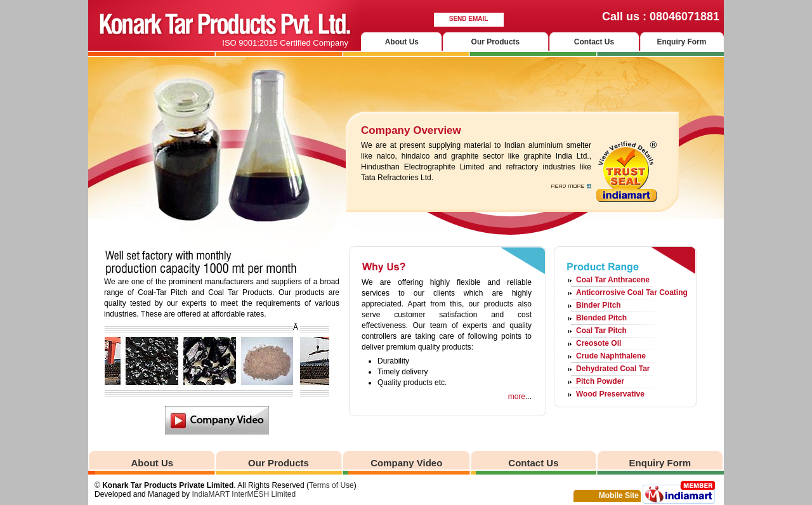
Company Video (406, 463)
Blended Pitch (601, 318)
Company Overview (411, 130)
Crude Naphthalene (611, 356)
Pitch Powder (600, 381)
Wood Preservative (610, 394)
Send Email (469, 19)
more (517, 397)
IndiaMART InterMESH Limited (244, 494)
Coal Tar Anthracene (613, 280)
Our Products (496, 42)
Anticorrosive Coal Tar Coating (632, 292)
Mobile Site (619, 495)
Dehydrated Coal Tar (613, 369)
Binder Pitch (599, 305)
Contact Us (594, 42)
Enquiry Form (681, 42)
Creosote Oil (599, 343)
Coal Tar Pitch (601, 331)
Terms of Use (331, 485)
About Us (402, 42)
